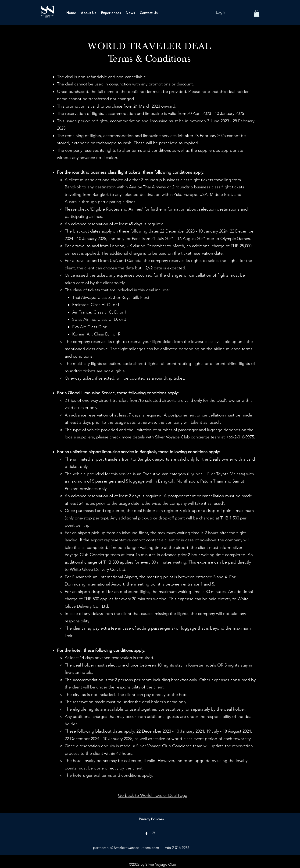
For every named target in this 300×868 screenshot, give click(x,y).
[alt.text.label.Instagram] (154, 833)
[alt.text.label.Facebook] (146, 833)
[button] (257, 13)
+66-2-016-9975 (177, 848)
